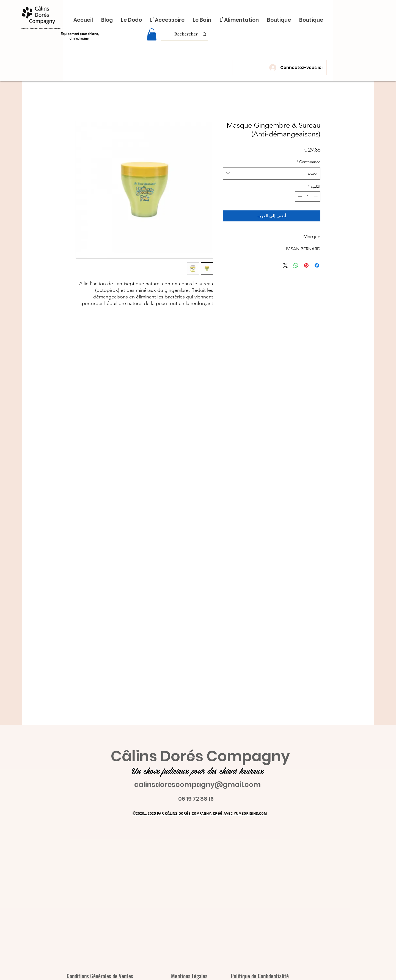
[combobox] (272, 173)
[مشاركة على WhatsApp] (296, 265)
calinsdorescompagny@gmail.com (197, 785)
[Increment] (299, 197)
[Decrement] (316, 197)
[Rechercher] (186, 34)
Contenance (308, 162)
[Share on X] (285, 265)
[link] (152, 34)
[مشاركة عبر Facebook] (317, 265)
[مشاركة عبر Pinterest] (306, 265)
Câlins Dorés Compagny (200, 756)
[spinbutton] (308, 197)
